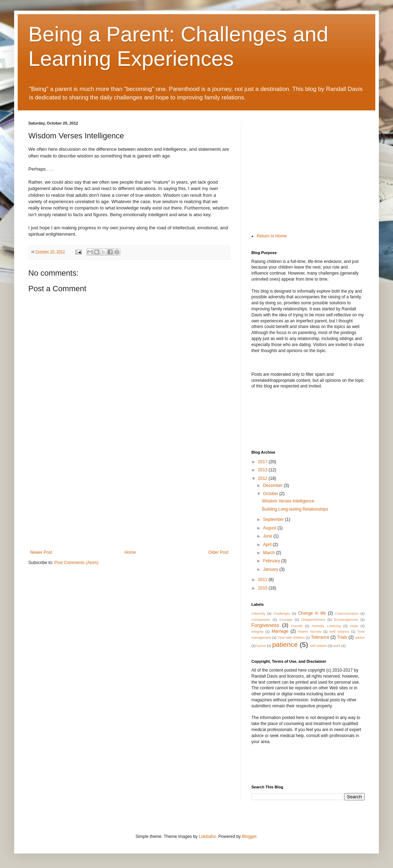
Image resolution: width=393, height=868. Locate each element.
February (272, 561)
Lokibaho (207, 837)
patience (285, 645)
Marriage (280, 631)
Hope (354, 626)
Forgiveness (265, 625)
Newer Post (41, 552)
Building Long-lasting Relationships (295, 509)
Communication (347, 613)
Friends (297, 626)
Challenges (282, 613)
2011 (263, 580)
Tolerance (320, 637)
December (274, 485)
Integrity (257, 631)
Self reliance (340, 631)
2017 (263, 462)
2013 (263, 470)
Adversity (258, 613)
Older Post (218, 552)
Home (130, 552)
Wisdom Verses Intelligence (288, 501)
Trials (342, 637)
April (268, 545)
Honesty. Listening (326, 626)
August (270, 528)
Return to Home (272, 236)
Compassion (261, 619)
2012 (263, 478)
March (270, 553)
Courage (286, 619)
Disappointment (313, 619)
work (337, 646)
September (274, 519)
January (271, 569)
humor (261, 646)
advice (360, 637)
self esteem (318, 646)
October (271, 494)
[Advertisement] (129, 497)
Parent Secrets (309, 631)
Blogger (249, 837)
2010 (263, 588)
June (268, 536)
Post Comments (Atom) (76, 563)
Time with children (291, 637)
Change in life (312, 613)
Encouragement (346, 619)
